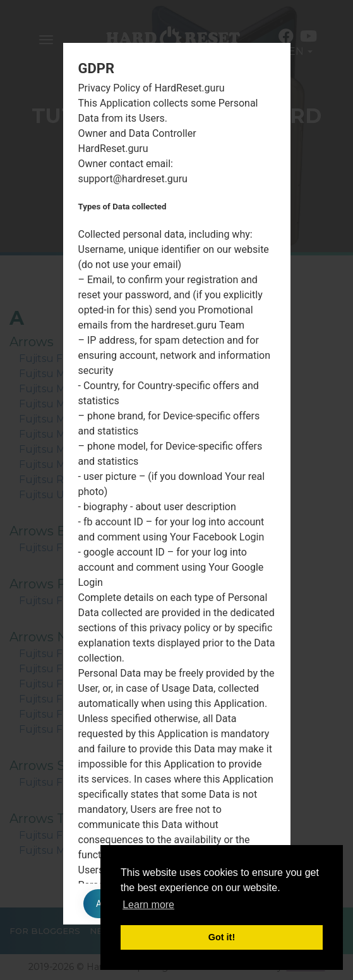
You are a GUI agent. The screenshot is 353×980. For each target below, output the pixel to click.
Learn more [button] (148, 905)
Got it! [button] (222, 937)
